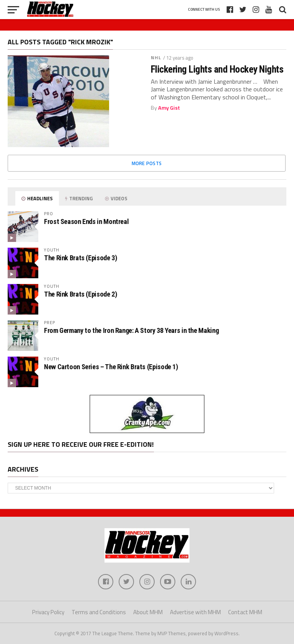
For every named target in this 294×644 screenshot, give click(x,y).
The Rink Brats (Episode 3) (80, 258)
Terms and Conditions (99, 612)
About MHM (148, 612)
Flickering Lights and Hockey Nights (217, 69)
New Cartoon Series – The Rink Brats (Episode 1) (111, 367)
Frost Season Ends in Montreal (86, 221)
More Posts (147, 163)
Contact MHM (245, 612)
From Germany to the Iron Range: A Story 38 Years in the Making (131, 330)
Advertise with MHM (195, 612)
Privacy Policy (48, 612)
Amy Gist (169, 108)
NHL (156, 58)
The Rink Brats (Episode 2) (80, 294)
